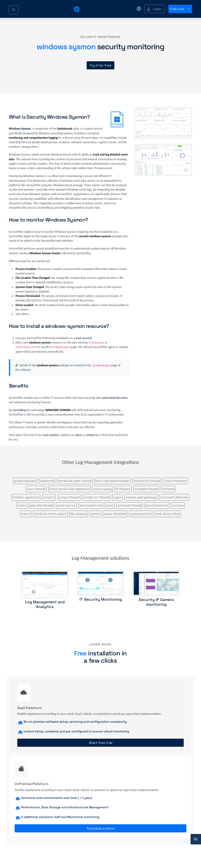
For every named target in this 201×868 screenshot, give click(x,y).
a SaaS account (83, 338)
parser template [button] (115, 514)
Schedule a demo (101, 828)
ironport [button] (49, 497)
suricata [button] (178, 505)
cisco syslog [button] (102, 489)
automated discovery (115, 398)
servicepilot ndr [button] (91, 505)
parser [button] (95, 514)
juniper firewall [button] (69, 497)
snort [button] (110, 505)
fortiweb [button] (168, 489)
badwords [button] (47, 481)
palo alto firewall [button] (41, 505)
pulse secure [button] (66, 505)
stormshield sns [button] (157, 505)
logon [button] (117, 497)
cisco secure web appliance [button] (69, 489)
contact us (92, 435)
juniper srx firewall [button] (97, 497)
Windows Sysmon (20, 129)
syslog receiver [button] (141, 514)
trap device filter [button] (168, 514)
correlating (19, 410)
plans (79, 435)
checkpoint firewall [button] (147, 481)
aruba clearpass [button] (25, 481)
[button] (155, 9)
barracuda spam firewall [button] (75, 481)
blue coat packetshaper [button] (112, 481)
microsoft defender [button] (174, 497)
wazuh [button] (26, 514)
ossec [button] (22, 505)
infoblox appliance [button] (26, 497)
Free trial (180, 9)
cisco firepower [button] (176, 481)
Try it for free (100, 65)
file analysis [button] (79, 514)
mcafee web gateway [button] (141, 497)
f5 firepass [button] (123, 489)
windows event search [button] (50, 514)
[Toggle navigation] (14, 10)
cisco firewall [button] (36, 489)
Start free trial (101, 743)
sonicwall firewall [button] (129, 505)
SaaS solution (51, 435)
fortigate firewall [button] (146, 489)
